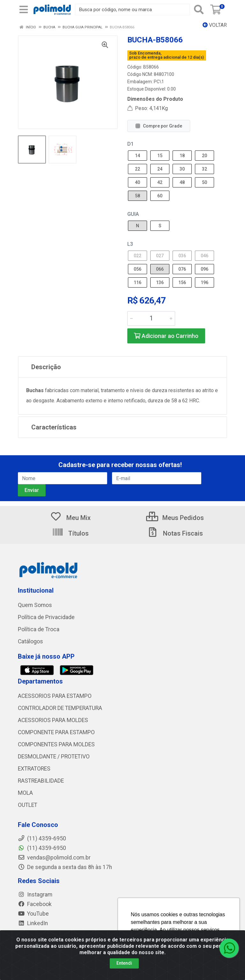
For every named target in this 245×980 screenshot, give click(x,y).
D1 (130, 144)
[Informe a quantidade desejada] (151, 318)
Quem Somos (35, 605)
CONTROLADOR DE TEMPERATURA (60, 708)
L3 (130, 244)
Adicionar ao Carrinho (166, 336)
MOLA (25, 793)
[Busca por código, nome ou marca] (132, 10)
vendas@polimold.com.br (54, 858)
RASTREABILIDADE (41, 781)
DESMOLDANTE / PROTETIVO (54, 757)
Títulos (70, 533)
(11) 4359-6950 (42, 848)
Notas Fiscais (175, 533)
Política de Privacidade (46, 617)
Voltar (215, 25)
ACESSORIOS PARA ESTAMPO (55, 696)
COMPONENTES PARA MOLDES (56, 744)
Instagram (35, 895)
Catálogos (30, 641)
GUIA (133, 214)
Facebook (35, 904)
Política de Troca (39, 629)
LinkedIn (33, 923)
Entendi (124, 963)
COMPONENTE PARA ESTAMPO (56, 732)
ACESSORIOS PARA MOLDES (53, 720)
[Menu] (24, 10)
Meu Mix (70, 518)
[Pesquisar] (199, 10)
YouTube (33, 914)
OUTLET (28, 805)
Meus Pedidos (175, 518)
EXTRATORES (34, 769)
